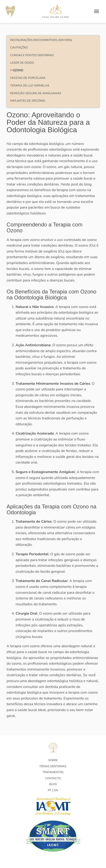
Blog (53, 784)
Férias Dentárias (53, 766)
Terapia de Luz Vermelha (30, 86)
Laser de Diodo (22, 63)
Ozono (18, 70)
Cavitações (19, 48)
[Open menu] (97, 11)
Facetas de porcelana (28, 78)
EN (56, 790)
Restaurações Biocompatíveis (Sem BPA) (41, 40)
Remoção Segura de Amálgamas (36, 93)
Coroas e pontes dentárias (32, 55)
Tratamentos (53, 772)
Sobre (53, 760)
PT (50, 790)
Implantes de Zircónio (28, 101)
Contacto (53, 778)
